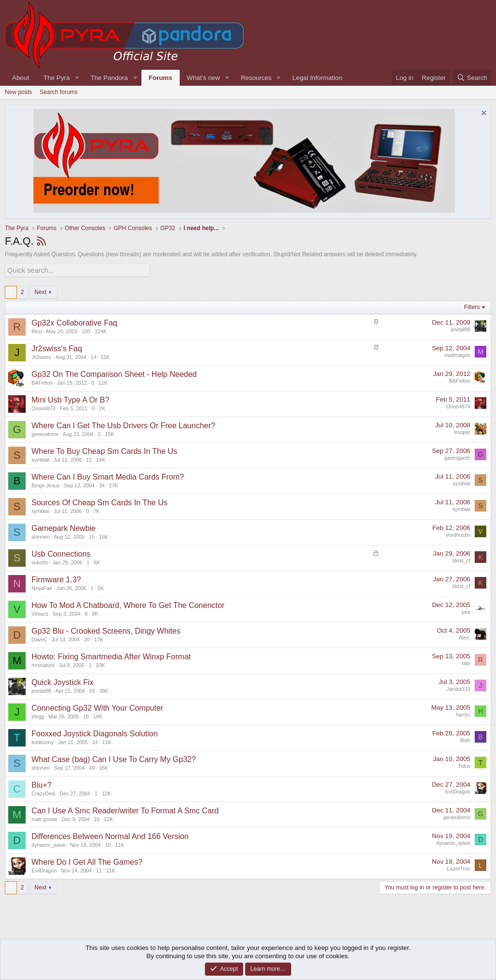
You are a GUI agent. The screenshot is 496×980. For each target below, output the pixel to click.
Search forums (59, 92)
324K (101, 330)
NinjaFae (42, 587)
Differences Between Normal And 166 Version (110, 835)
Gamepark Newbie (64, 527)
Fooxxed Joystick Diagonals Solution (95, 733)
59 (92, 690)
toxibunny (43, 741)
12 (89, 459)
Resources (256, 78)
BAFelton (42, 382)
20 (87, 638)
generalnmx (45, 433)
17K (99, 638)
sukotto (40, 561)
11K (103, 382)
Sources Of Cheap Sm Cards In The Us (100, 502)
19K (98, 716)
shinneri (40, 536)
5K (101, 587)
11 (99, 870)
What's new (203, 78)
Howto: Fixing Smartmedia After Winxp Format (111, 656)
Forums (161, 78)
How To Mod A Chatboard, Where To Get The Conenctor (128, 604)
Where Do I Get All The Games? (87, 861)
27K (114, 484)
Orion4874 (44, 407)
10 (97, 818)
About (21, 78)
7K (96, 510)
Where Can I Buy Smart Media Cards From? (108, 476)
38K (104, 690)
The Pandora (109, 78)
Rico (37, 330)
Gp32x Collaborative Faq (74, 322)
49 (92, 767)
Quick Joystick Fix (62, 681)
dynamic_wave (48, 844)
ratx (466, 663)
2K (102, 407)
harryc (463, 714)
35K (103, 767)
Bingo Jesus (46, 484)
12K (106, 793)
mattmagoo (457, 355)
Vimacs (40, 613)
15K (105, 356)
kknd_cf (461, 560)
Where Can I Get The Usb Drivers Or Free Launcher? (123, 425)
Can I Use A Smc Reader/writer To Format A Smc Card (125, 810)
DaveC (39, 638)
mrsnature (43, 664)
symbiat (40, 459)
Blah (465, 740)
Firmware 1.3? (56, 579)
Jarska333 (458, 688)
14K (101, 459)
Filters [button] (472, 307)
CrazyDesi (43, 793)
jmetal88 (461, 329)
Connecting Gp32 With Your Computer (97, 707)
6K (97, 561)
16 (86, 716)
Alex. (465, 637)
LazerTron (459, 868)
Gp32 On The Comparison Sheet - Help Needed (114, 373)
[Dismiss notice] (483, 114)
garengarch (457, 457)
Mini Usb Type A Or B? (70, 399)
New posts (18, 92)
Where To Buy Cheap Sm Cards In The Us (104, 450)
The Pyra (57, 78)
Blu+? (41, 784)
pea (466, 611)
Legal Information (318, 78)
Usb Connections (61, 553)
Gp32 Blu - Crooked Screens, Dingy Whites (106, 630)
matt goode (44, 818)
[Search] (472, 78)
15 (92, 536)
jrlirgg (38, 716)
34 (102, 484)
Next (40, 291)
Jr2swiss (41, 356)
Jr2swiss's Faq (57, 348)
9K (95, 613)
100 (86, 330)
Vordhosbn (458, 534)
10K (101, 664)
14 (93, 356)
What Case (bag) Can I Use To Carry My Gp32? (114, 758)
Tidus (464, 765)
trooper (462, 432)
